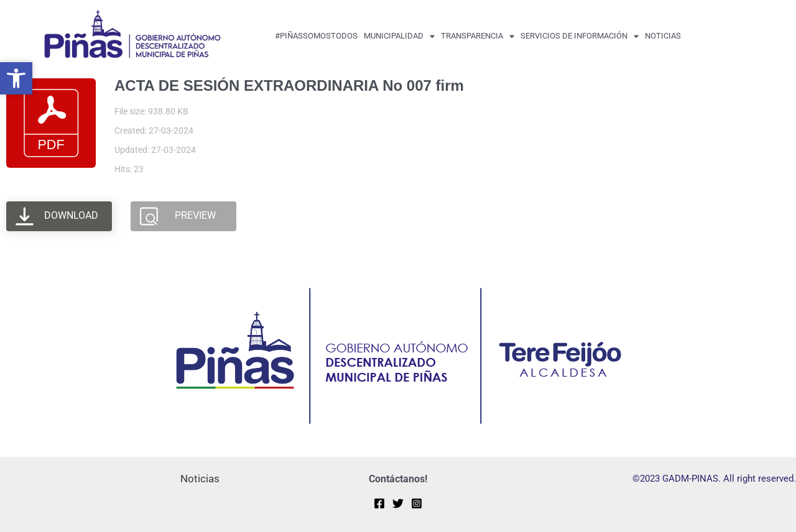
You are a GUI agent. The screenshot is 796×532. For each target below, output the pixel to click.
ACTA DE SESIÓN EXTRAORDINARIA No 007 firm (289, 85)
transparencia (478, 36)
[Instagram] (417, 503)
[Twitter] (398, 503)
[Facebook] (379, 503)
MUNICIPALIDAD (399, 36)
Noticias (663, 36)
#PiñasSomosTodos (316, 36)
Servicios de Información (580, 36)
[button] (16, 78)
